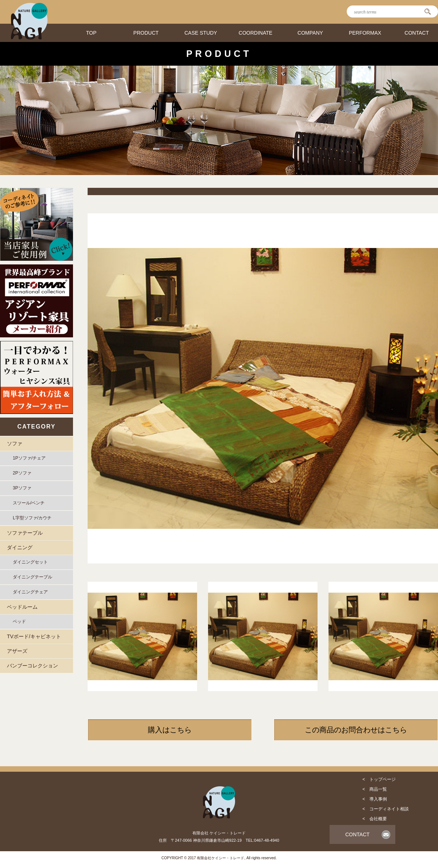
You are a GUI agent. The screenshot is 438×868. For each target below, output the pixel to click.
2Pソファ (22, 473)
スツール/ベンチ (29, 503)
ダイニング (20, 547)
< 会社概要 (375, 819)
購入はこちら (170, 730)
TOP (91, 33)
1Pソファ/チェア (29, 458)
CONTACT (417, 33)
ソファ (15, 443)
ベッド (19, 621)
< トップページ (379, 779)
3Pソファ (22, 488)
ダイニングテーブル (32, 577)
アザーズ (17, 651)
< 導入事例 (375, 799)
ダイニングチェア (30, 592)
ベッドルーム (22, 607)
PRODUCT (146, 33)
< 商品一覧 (375, 789)
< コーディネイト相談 (386, 809)
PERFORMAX (365, 33)
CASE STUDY (201, 33)
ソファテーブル (25, 533)
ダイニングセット (30, 562)
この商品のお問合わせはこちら (356, 730)
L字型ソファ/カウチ (32, 518)
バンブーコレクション (32, 666)
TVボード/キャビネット (34, 636)
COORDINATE (255, 33)
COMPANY (310, 33)
